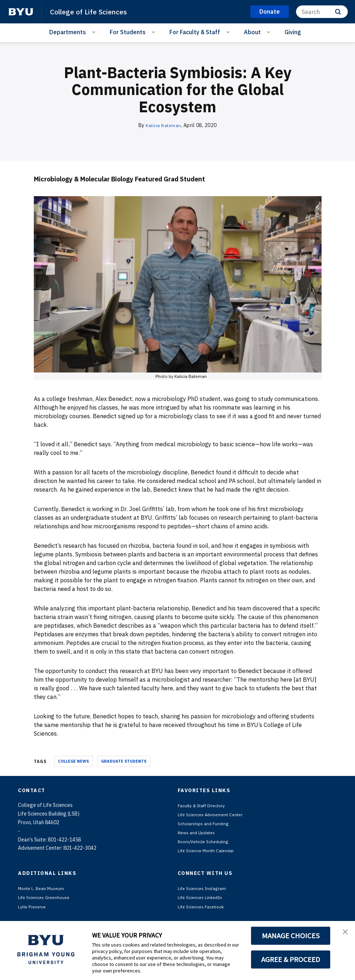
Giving (293, 32)
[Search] (322, 12)
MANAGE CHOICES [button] (291, 936)
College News (73, 761)
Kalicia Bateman (163, 125)
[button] (343, 934)
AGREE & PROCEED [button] (291, 959)
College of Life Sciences (92, 12)
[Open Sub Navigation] (95, 32)
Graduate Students (124, 761)
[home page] (21, 12)
